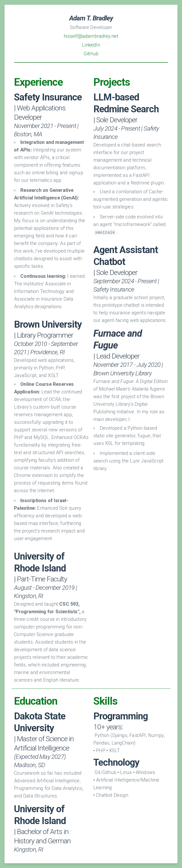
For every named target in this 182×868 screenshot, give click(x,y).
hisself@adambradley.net (91, 36)
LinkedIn (91, 45)
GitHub (91, 54)
